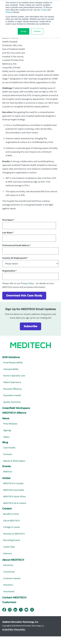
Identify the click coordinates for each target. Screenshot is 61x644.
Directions (8, 592)
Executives (8, 573)
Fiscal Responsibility (13, 370)
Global (6, 485)
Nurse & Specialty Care (14, 383)
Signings (7, 438)
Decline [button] (37, 31)
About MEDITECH (13, 567)
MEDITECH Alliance (14, 420)
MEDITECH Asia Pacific (14, 497)
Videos (6, 444)
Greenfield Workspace (16, 416)
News (6, 426)
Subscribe (30, 334)
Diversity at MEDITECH (14, 541)
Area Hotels (9, 599)
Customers (9, 610)
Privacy (9, 12)
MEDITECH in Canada (13, 491)
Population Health (12, 403)
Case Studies (9, 455)
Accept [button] (24, 31)
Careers (7, 516)
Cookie (44, 10)
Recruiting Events (12, 548)
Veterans (7, 561)
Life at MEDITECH (11, 528)
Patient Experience (12, 390)
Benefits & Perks (11, 521)
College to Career (12, 535)
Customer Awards (12, 586)
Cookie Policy (8, 637)
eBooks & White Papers (14, 468)
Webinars (8, 479)
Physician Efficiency (13, 396)
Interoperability (11, 377)
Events (7, 474)
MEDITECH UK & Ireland (15, 511)
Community (9, 579)
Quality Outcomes (12, 409)
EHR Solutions (11, 365)
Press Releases (10, 431)
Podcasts (8, 462)
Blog (5, 450)
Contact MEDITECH (14, 605)
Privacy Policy (27, 291)
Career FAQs (9, 554)
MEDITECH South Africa (14, 504)
